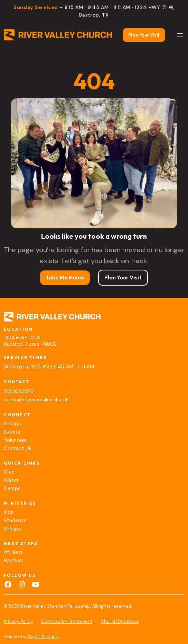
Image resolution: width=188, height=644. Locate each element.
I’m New (13, 552)
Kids (9, 512)
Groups (12, 424)
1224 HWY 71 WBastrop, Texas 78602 (30, 341)
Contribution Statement (67, 621)
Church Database (120, 621)
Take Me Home (65, 277)
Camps (12, 488)
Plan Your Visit (144, 35)
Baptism (14, 561)
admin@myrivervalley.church (36, 400)
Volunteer (15, 440)
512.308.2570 (19, 391)
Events (12, 432)
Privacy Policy (18, 621)
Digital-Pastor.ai (43, 637)
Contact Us (18, 448)
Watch (12, 480)
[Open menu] (180, 35)
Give (9, 472)
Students (15, 521)
